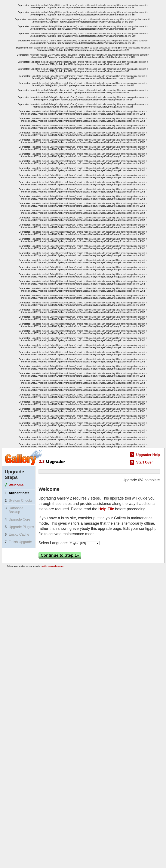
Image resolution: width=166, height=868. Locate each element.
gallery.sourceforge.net (53, 566)
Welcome (16, 485)
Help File (106, 509)
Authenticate (19, 493)
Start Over (145, 462)
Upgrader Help (148, 455)
